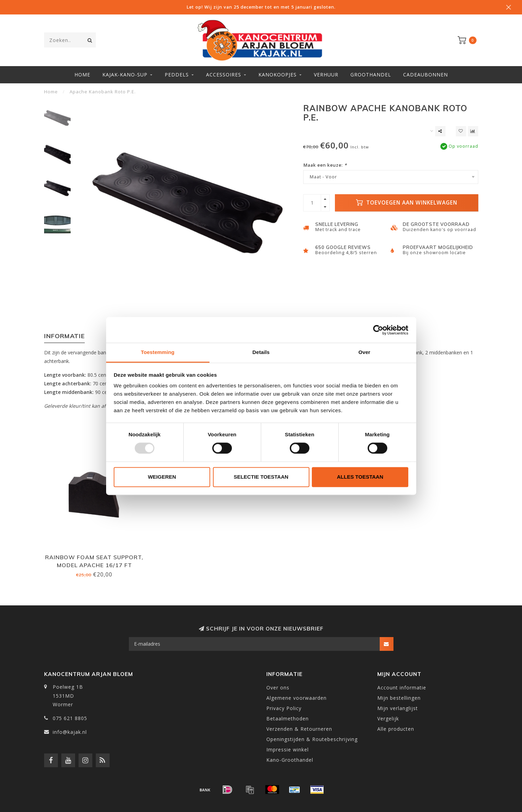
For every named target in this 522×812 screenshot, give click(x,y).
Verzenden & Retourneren (299, 729)
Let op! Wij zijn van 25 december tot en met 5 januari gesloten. (261, 7)
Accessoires (224, 75)
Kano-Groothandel (290, 760)
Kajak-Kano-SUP (125, 75)
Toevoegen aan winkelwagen (407, 203)
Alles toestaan (360, 477)
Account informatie (402, 688)
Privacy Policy (284, 708)
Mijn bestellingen (399, 698)
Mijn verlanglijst (398, 708)
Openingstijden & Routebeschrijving (312, 739)
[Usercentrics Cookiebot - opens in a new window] (378, 330)
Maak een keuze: (325, 165)
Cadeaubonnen (426, 75)
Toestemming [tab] (158, 352)
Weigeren (162, 477)
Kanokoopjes (278, 75)
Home (82, 75)
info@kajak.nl (70, 732)
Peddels (177, 75)
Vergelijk (388, 719)
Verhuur (326, 75)
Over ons (278, 688)
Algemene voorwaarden (296, 698)
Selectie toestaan (261, 477)
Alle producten (396, 729)
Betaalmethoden (288, 719)
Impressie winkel (288, 749)
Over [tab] (364, 352)
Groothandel (371, 75)
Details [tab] (261, 352)
